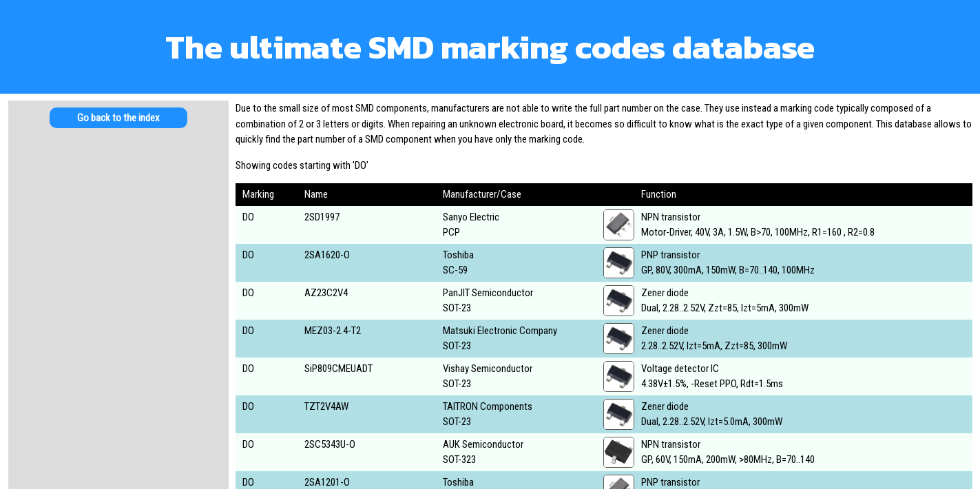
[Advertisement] (118, 248)
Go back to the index (118, 118)
